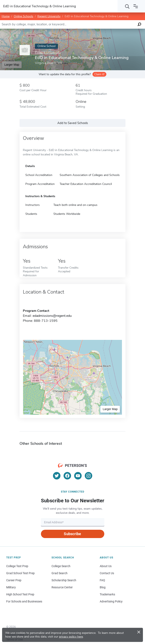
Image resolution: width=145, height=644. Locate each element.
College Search (61, 566)
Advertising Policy (111, 601)
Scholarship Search (64, 580)
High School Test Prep (20, 594)
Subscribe (72, 534)
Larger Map (12, 65)
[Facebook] (67, 476)
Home (6, 16)
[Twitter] (57, 476)
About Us (106, 566)
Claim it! (99, 74)
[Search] (127, 6)
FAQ (102, 580)
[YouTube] (78, 476)
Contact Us (107, 573)
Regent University (49, 16)
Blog (103, 587)
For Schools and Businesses (24, 601)
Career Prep (14, 580)
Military (11, 587)
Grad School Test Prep (20, 573)
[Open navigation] (136, 6)
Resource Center (62, 587)
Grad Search (60, 573)
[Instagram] (88, 476)
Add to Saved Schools (73, 123)
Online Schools (23, 16)
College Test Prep (17, 566)
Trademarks (107, 594)
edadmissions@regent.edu (52, 316)
